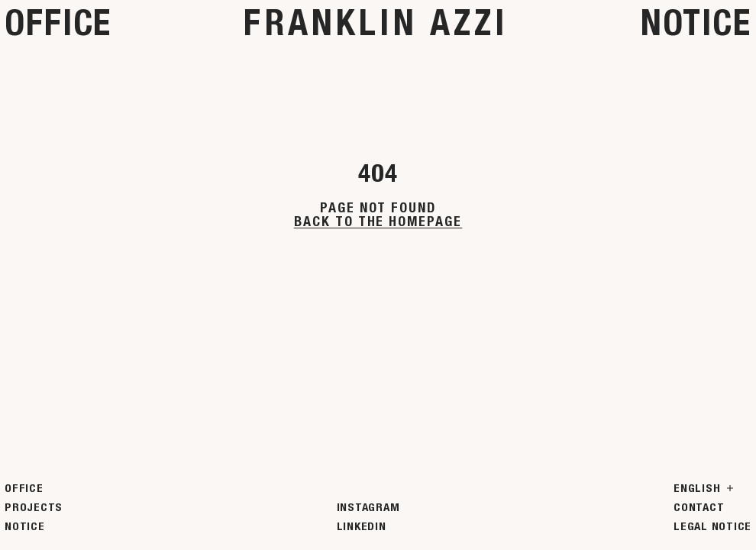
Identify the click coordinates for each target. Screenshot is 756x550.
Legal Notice (712, 526)
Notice (696, 23)
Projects (34, 507)
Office (58, 23)
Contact (699, 507)
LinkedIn (362, 526)
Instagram (368, 507)
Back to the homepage (378, 222)
